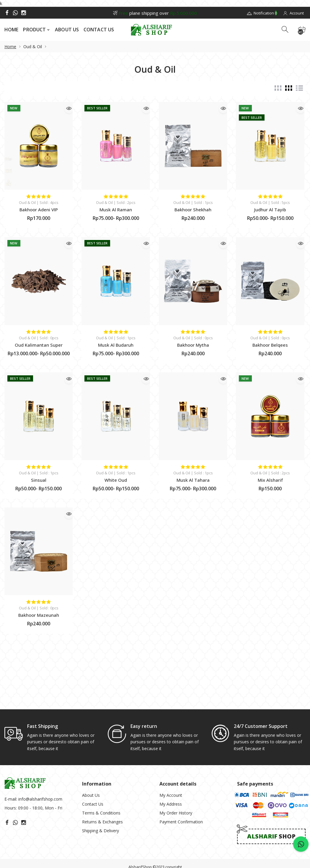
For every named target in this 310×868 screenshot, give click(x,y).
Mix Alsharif (270, 480)
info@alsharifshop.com (40, 754)
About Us (91, 750)
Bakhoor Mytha (193, 345)
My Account (171, 750)
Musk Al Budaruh (116, 345)
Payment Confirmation (181, 777)
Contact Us (93, 759)
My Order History (176, 768)
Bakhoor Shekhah (193, 210)
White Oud (116, 480)
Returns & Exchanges (102, 777)
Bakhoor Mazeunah (39, 615)
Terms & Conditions (101, 768)
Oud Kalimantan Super (39, 345)
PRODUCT (34, 30)
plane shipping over (155, 13)
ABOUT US (67, 30)
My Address (171, 759)
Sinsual (39, 480)
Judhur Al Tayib (270, 210)
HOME (11, 30)
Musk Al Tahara (193, 480)
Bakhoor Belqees (270, 345)
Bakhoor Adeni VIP (39, 210)
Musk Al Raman (116, 210)
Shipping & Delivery (101, 785)
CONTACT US (99, 30)
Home (10, 47)
